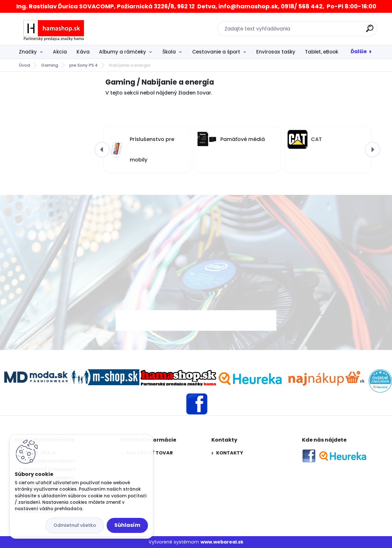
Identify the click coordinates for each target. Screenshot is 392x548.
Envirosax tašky (276, 52)
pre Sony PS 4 (83, 65)
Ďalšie (359, 51)
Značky (28, 52)
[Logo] (54, 29)
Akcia (60, 52)
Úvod (24, 65)
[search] (370, 31)
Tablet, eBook (322, 52)
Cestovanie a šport (216, 52)
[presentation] (102, 150)
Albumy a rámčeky (122, 52)
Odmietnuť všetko (75, 525)
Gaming (49, 65)
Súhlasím (127, 525)
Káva (83, 52)
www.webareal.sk (222, 542)
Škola (169, 52)
